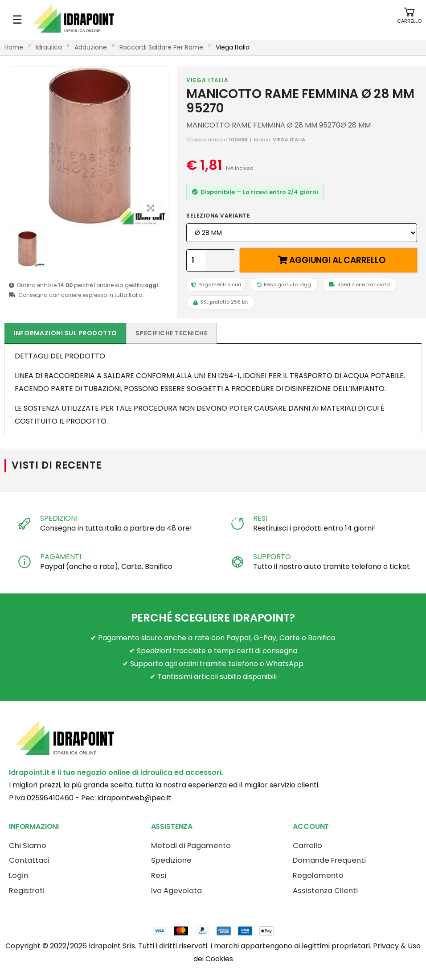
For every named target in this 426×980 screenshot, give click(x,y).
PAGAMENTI (61, 557)
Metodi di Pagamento (191, 846)
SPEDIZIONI (59, 518)
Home (14, 47)
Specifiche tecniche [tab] (172, 333)
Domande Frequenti (329, 860)
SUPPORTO (272, 557)
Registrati (27, 891)
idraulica (49, 47)
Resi (159, 875)
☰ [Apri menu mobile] (17, 20)
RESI (260, 518)
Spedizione (171, 860)
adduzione (91, 47)
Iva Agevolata (176, 891)
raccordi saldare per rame (161, 47)
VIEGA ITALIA (207, 80)
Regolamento (318, 875)
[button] (409, 20)
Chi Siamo (28, 846)
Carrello (307, 846)
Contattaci (29, 860)
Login (18, 875)
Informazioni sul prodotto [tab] (65, 333)
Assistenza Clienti (325, 891)
